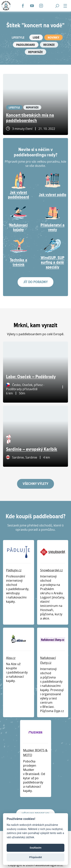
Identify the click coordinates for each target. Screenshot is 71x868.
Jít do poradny (35, 282)
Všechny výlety (35, 484)
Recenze (49, 45)
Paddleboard (26, 45)
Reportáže (35, 52)
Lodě (36, 38)
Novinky (53, 38)
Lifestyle (18, 38)
